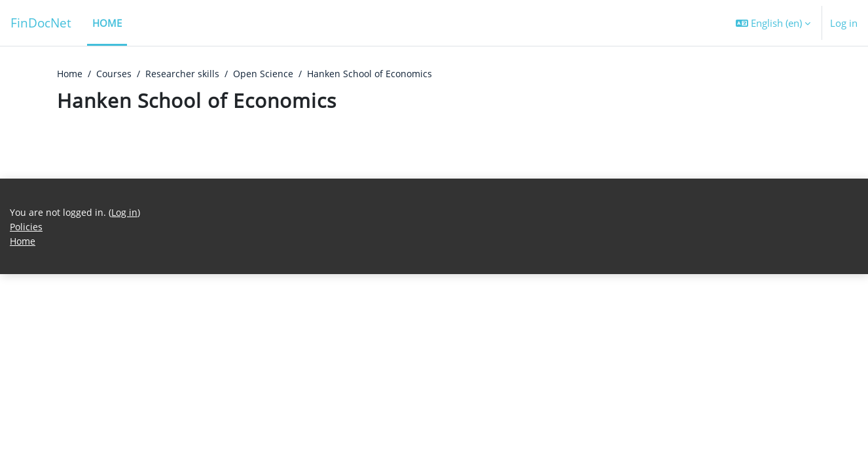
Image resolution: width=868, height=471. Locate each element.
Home (71, 74)
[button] (773, 23)
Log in (844, 23)
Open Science (269, 74)
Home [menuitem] (107, 23)
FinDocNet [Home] (41, 23)
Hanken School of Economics (379, 74)
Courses (117, 74)
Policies (27, 423)
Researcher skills (187, 74)
